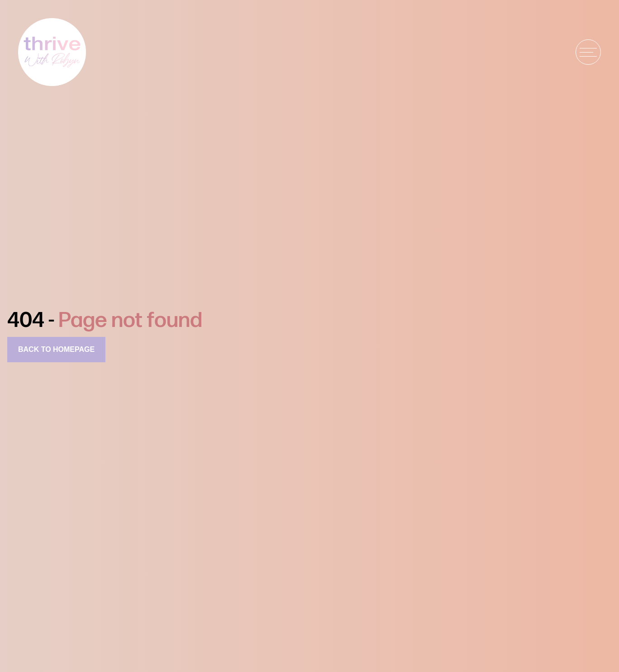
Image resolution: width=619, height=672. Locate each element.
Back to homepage (56, 349)
